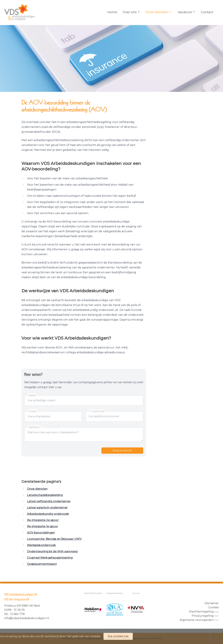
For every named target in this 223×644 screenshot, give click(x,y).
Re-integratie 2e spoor (43, 520)
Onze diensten (37, 489)
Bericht (34, 427)
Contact (207, 12)
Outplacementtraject (42, 564)
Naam (32, 395)
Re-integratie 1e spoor (43, 526)
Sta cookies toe (118, 636)
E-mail (33, 411)
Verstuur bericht (122, 451)
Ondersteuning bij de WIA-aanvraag (52, 551)
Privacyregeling (205, 616)
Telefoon (97, 411)
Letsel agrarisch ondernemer (47, 508)
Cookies (214, 607)
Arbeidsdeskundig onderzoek (48, 514)
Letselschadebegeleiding (45, 495)
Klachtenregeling (204, 612)
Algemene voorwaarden (199, 620)
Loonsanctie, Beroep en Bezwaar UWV (54, 539)
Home (112, 12)
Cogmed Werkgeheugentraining (50, 558)
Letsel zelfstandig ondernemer (49, 501)
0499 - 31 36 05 (14, 610)
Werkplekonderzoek (41, 545)
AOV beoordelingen (41, 533)
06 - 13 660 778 (14, 614)
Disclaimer (212, 603)
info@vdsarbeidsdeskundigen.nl (27, 618)
